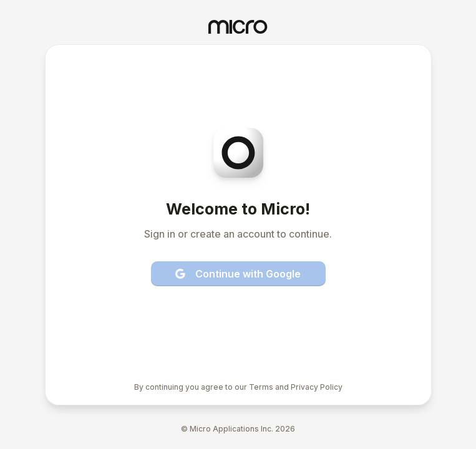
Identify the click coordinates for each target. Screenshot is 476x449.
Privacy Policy (317, 387)
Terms (261, 387)
